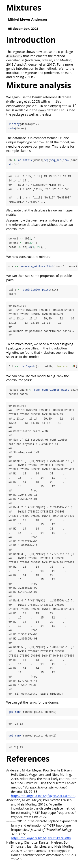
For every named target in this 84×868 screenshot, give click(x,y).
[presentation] (55, 101)
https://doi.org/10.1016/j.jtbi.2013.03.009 (41, 842)
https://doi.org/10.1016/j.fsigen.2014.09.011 (43, 800)
